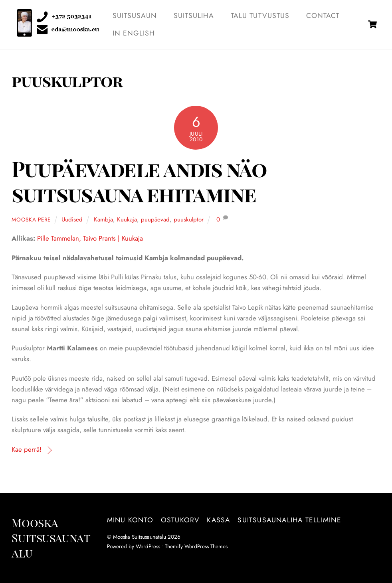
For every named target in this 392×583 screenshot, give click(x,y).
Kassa (218, 520)
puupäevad (155, 219)
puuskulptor (189, 219)
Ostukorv (180, 520)
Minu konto (130, 520)
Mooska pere (31, 219)
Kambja (103, 219)
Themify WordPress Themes (196, 546)
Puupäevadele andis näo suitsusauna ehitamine (139, 181)
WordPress (148, 546)
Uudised (72, 219)
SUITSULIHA (194, 16)
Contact (323, 16)
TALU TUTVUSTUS (260, 16)
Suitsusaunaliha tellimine (289, 520)
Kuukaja (127, 219)
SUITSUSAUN (135, 16)
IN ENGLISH (134, 33)
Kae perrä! (27, 449)
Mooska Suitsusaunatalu (140, 537)
